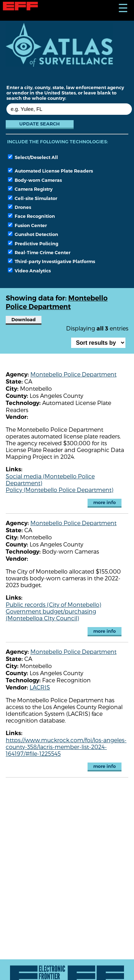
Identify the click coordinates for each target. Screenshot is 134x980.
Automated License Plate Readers (50, 171)
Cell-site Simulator (33, 198)
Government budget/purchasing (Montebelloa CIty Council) (51, 615)
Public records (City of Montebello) (53, 604)
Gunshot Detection (33, 234)
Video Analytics (29, 271)
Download (24, 320)
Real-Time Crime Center (39, 252)
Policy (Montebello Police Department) (59, 490)
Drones (19, 207)
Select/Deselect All (33, 157)
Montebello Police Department (73, 374)
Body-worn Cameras (35, 180)
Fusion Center (27, 225)
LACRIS (40, 687)
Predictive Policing (33, 243)
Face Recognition (31, 216)
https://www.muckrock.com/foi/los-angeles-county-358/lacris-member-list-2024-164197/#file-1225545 (66, 747)
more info (105, 502)
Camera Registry (30, 189)
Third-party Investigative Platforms (51, 261)
